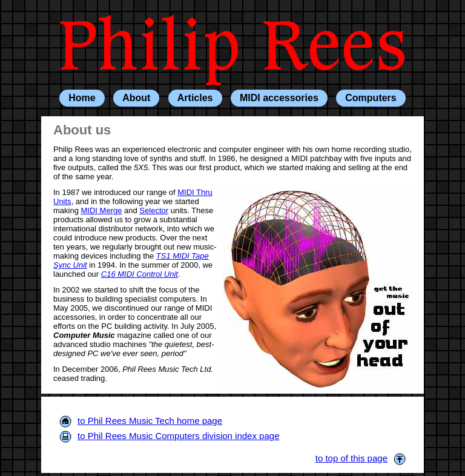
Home (82, 98)
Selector (154, 210)
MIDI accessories (279, 98)
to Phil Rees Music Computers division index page (170, 436)
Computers (371, 98)
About (136, 98)
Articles (195, 98)
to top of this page (361, 458)
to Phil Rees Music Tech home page (141, 421)
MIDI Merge (102, 210)
